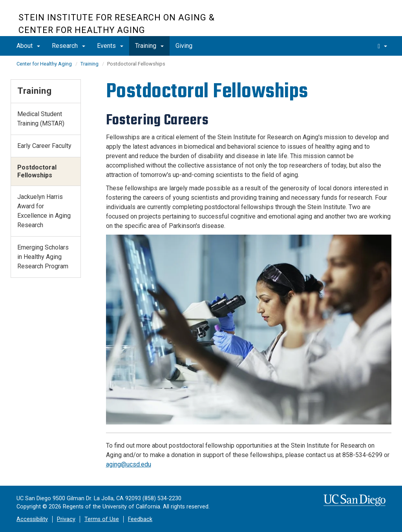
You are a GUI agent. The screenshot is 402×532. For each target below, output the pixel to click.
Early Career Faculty (44, 146)
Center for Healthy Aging (44, 64)
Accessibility (32, 519)
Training (149, 46)
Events (110, 46)
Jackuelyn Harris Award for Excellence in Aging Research (44, 211)
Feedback (140, 519)
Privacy (66, 519)
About (28, 46)
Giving (184, 46)
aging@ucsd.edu (129, 464)
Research (69, 46)
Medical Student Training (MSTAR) (41, 119)
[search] (382, 46)
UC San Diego (339, 22)
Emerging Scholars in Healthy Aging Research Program (43, 257)
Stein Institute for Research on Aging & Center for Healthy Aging (117, 24)
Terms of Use (102, 519)
